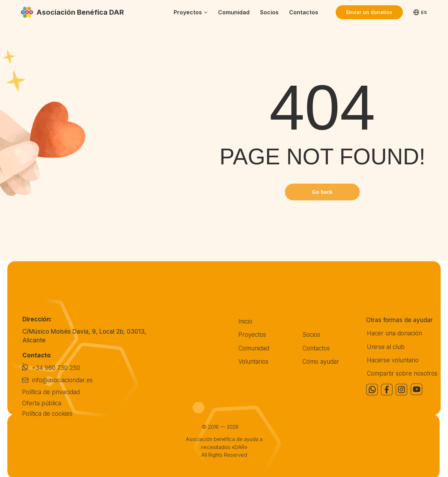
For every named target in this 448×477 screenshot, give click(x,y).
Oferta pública (42, 403)
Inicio (245, 321)
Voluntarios (253, 361)
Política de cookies (47, 414)
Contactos (304, 12)
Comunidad (234, 12)
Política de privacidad (51, 392)
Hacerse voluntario (393, 360)
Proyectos (188, 12)
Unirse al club (386, 347)
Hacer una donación (394, 333)
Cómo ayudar (321, 361)
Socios (269, 12)
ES (420, 12)
